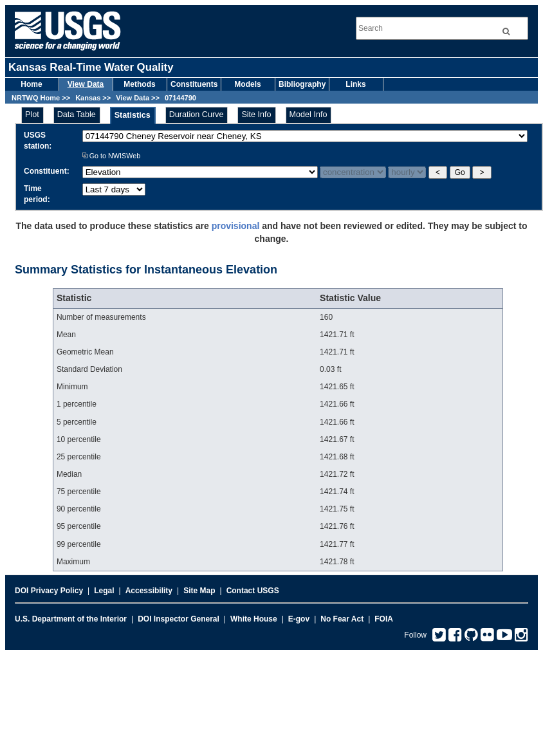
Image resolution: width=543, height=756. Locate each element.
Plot (32, 115)
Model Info (308, 115)
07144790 (180, 98)
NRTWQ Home (36, 98)
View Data (86, 84)
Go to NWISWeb (112, 156)
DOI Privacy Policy (49, 591)
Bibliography (302, 84)
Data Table (77, 115)
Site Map (199, 591)
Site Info (256, 115)
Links (355, 84)
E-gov (299, 619)
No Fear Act (342, 619)
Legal (104, 591)
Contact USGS (253, 591)
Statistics (133, 115)
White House (254, 619)
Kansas (88, 98)
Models (247, 84)
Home (31, 84)
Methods (139, 84)
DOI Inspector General (179, 619)
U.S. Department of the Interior (71, 619)
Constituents (194, 84)
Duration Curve (197, 115)
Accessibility (149, 591)
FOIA (384, 619)
